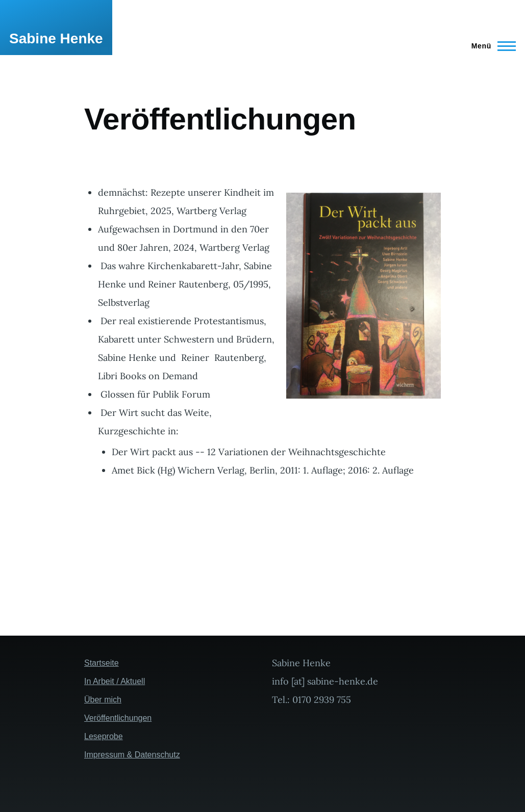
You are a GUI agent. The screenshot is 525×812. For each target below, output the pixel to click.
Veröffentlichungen (118, 718)
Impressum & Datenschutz (132, 755)
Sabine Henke (56, 38)
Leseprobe (104, 736)
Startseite (102, 663)
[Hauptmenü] (491, 46)
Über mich (103, 700)
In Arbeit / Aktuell (115, 681)
